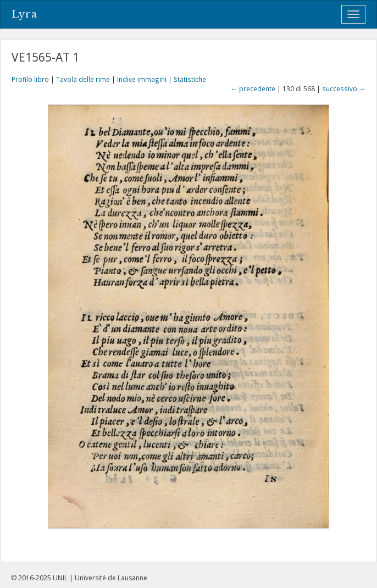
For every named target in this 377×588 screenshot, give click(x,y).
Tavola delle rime (83, 79)
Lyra (24, 14)
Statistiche (190, 79)
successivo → (344, 88)
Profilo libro (30, 79)
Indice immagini (142, 79)
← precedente (253, 88)
